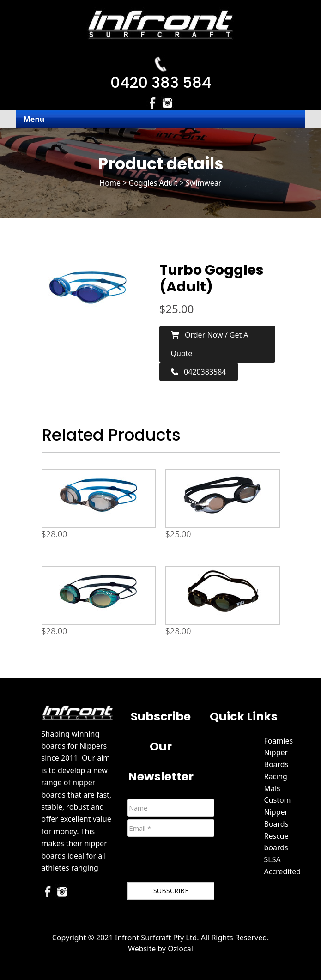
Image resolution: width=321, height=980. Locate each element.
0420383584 (199, 372)
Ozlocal (180, 949)
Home (110, 183)
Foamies (279, 741)
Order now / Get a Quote (210, 344)
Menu (34, 119)
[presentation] (198, 861)
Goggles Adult (153, 183)
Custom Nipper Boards (278, 812)
